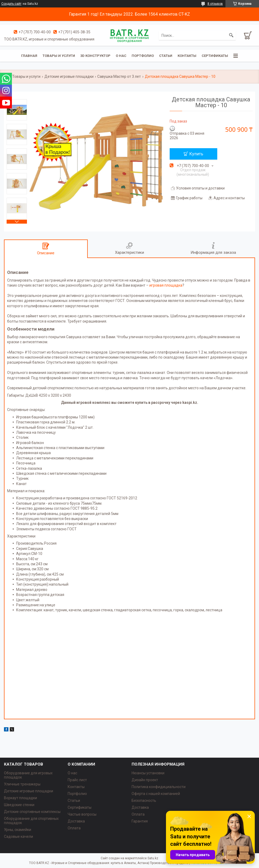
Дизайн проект (145, 780)
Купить (196, 154)
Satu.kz (153, 858)
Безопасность (144, 801)
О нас (121, 56)
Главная (29, 56)
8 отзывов (215, 4)
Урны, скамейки (18, 830)
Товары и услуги (59, 56)
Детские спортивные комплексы (32, 812)
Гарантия (140, 821)
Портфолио (143, 56)
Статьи (166, 56)
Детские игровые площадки (69, 76)
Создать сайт (11, 4)
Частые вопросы (82, 814)
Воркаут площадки (20, 798)
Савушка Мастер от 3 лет (119, 76)
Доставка (76, 821)
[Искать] (231, 35)
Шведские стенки (19, 805)
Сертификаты (215, 56)
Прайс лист (77, 780)
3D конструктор (95, 56)
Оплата (74, 828)
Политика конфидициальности (159, 787)
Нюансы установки (148, 773)
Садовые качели (18, 837)
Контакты (187, 56)
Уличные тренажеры (22, 784)
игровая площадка (166, 285)
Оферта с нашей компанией (156, 794)
